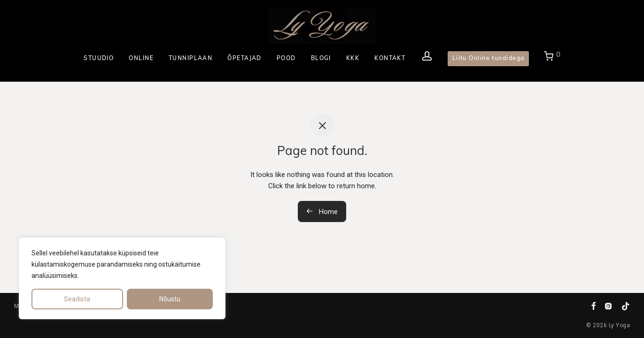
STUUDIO (99, 59)
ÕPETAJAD (244, 59)
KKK (353, 59)
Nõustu (170, 299)
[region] (122, 278)
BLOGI (321, 59)
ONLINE (141, 59)
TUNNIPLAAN (190, 59)
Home (322, 212)
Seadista (77, 299)
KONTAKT (390, 59)
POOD (286, 59)
